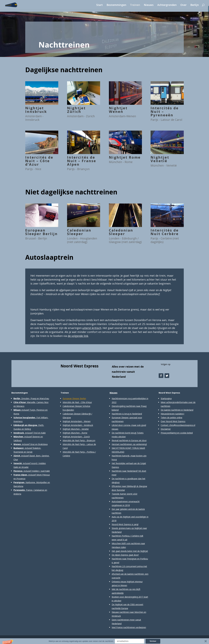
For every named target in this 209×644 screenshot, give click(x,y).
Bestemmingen (116, 5)
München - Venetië (164, 165)
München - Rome (121, 162)
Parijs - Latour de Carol (166, 120)
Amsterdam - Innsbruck (34, 118)
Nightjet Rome (125, 157)
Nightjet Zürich (76, 110)
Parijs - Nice (33, 169)
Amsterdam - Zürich (81, 116)
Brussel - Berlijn (36, 238)
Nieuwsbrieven (168, 414)
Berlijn (195, 5)
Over (183, 5)
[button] (105, 641)
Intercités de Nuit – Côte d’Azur (39, 161)
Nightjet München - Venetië (76, 429)
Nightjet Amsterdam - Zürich (76, 437)
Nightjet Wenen (118, 110)
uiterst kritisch (92, 328)
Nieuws (149, 5)
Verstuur (153, 641)
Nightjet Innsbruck (36, 110)
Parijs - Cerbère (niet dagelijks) (165, 240)
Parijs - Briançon (78, 169)
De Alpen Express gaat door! (125, 555)
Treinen (135, 5)
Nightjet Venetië (160, 159)
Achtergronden (167, 5)
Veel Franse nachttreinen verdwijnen (129, 627)
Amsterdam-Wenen (122, 116)
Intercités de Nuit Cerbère (165, 232)
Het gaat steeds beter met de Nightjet (130, 551)
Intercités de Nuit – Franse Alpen (82, 161)
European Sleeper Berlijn (41, 232)
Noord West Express (80, 366)
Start (100, 5)
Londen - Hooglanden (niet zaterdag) (82, 240)
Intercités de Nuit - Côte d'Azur (77, 402)
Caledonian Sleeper (79, 232)
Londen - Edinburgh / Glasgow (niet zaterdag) (125, 240)
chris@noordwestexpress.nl (182, 425)
